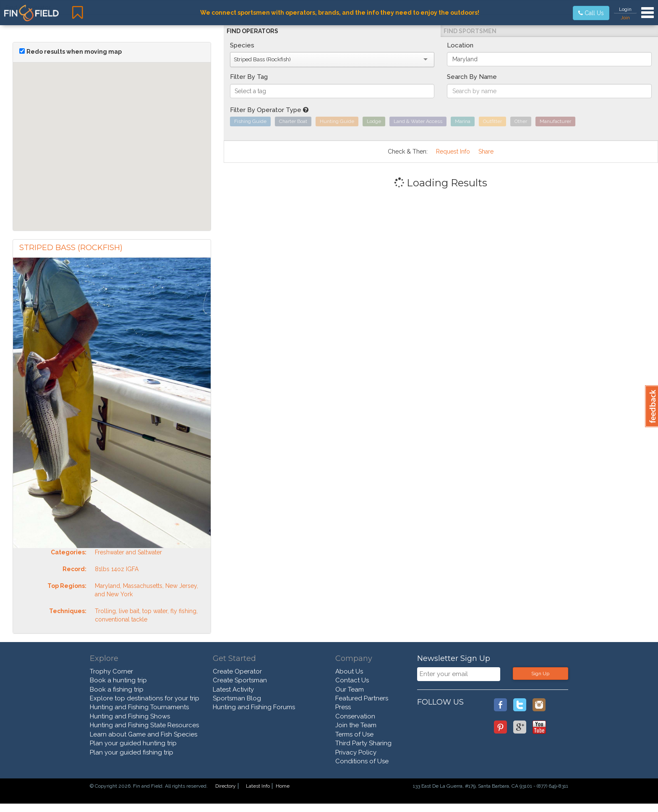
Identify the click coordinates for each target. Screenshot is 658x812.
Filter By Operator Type (269, 110)
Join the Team (356, 725)
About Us (349, 671)
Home (283, 786)
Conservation (355, 716)
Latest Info (258, 786)
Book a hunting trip (118, 680)
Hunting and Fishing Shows (130, 716)
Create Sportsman (240, 680)
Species (242, 45)
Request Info (453, 151)
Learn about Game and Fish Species (144, 734)
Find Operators (252, 31)
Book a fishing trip (117, 689)
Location (460, 45)
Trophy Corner (111, 671)
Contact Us (352, 680)
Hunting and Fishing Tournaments (139, 707)
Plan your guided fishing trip (132, 752)
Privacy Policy (356, 752)
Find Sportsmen (470, 31)
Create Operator (237, 671)
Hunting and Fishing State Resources (144, 725)
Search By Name (472, 77)
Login (625, 9)
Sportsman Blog (237, 698)
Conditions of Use (362, 761)
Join (625, 18)
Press (343, 707)
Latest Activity (233, 689)
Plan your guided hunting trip (133, 743)
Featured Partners (362, 698)
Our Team (350, 689)
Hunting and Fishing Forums (254, 707)
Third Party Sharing (363, 743)
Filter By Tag (249, 77)
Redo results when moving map (74, 52)
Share (486, 151)
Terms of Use (354, 734)
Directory (226, 786)
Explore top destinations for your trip (145, 698)
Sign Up (540, 674)
